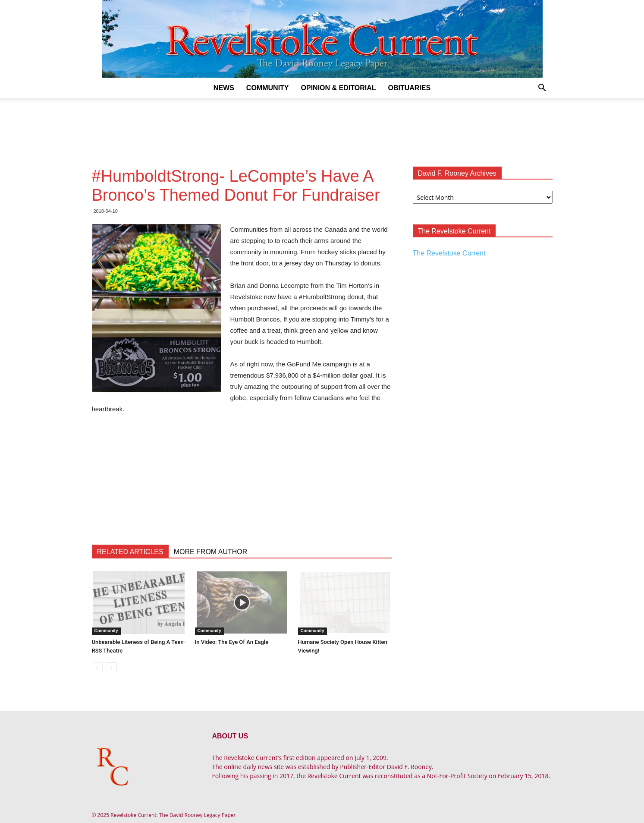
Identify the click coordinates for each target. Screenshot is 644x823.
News (224, 88)
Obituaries (409, 88)
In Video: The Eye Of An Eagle (232, 642)
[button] (542, 89)
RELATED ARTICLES (130, 552)
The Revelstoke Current (449, 253)
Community (268, 88)
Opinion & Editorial (339, 88)
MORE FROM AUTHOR (211, 552)
